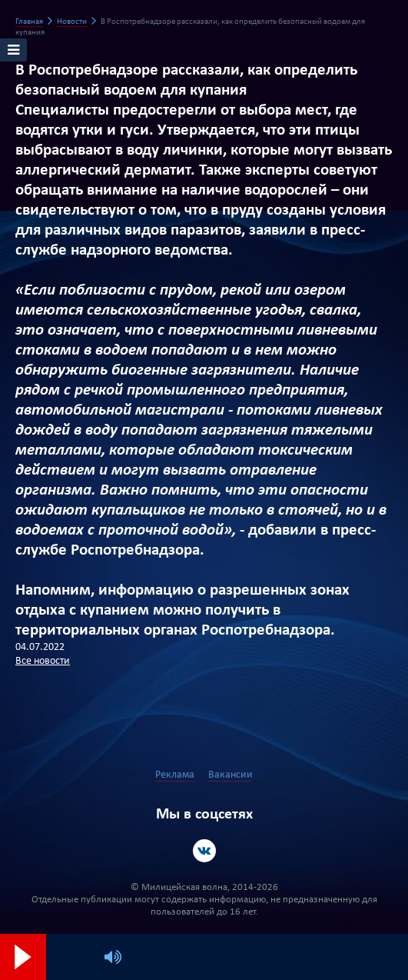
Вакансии (231, 775)
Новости (72, 22)
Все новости (43, 661)
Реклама (175, 775)
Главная (29, 22)
